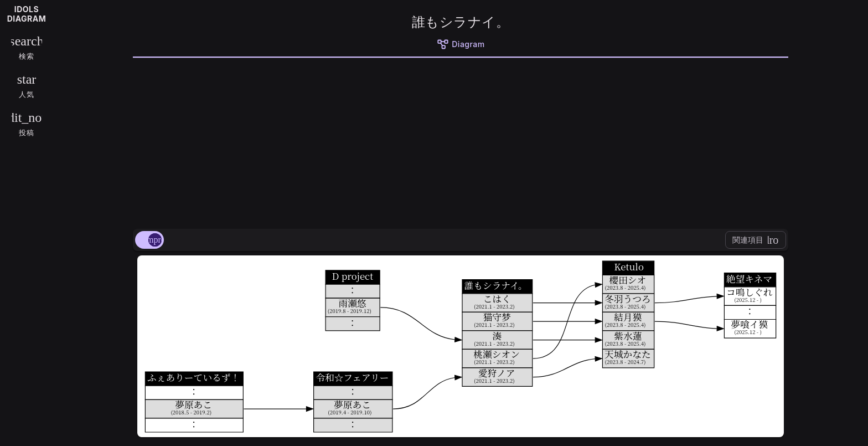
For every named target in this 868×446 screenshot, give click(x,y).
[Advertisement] (461, 141)
